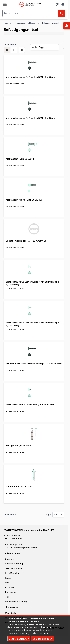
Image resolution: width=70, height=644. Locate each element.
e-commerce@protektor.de (24, 548)
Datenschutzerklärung (16, 602)
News (8, 583)
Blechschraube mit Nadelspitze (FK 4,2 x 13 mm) (30, 405)
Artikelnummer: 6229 (15, 84)
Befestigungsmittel (50, 23)
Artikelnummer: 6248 (15, 452)
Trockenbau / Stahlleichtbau (27, 23)
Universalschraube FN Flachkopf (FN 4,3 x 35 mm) (31, 118)
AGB (7, 597)
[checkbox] (7, 50)
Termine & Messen (14, 568)
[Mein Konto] (63, 4)
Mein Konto (11, 613)
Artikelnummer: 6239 (15, 411)
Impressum (11, 592)
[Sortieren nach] (44, 47)
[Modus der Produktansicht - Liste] (14, 50)
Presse (8, 578)
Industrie (10, 587)
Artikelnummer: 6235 (15, 248)
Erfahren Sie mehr (39, 633)
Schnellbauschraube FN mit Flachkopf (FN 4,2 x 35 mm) (34, 364)
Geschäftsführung (14, 564)
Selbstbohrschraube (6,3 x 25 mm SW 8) (26, 241)
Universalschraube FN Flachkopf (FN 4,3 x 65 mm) (31, 77)
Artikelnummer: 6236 (15, 329)
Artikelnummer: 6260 (15, 493)
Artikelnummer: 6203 (15, 166)
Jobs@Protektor (13, 573)
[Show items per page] (58, 515)
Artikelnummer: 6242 (15, 370)
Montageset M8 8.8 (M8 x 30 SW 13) (24, 200)
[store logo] (31, 4)
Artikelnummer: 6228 (15, 125)
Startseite (8, 23)
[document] (35, 630)
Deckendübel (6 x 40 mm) (19, 486)
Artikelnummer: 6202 (15, 207)
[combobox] (29, 13)
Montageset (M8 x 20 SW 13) (20, 159)
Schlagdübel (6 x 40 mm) (18, 446)
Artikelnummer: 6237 (15, 289)
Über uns (10, 559)
